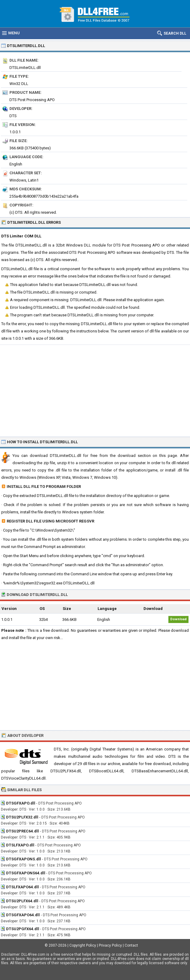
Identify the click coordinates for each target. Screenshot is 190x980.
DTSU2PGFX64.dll (23, 929)
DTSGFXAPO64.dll (23, 915)
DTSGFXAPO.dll (21, 803)
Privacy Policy (110, 945)
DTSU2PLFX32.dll (22, 817)
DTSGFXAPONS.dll (24, 859)
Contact (131, 945)
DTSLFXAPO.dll (20, 845)
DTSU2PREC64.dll (22, 831)
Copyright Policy (83, 945)
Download (178, 619)
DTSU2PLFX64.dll (22, 901)
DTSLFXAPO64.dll (22, 887)
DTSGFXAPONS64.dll (26, 873)
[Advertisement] (95, 390)
